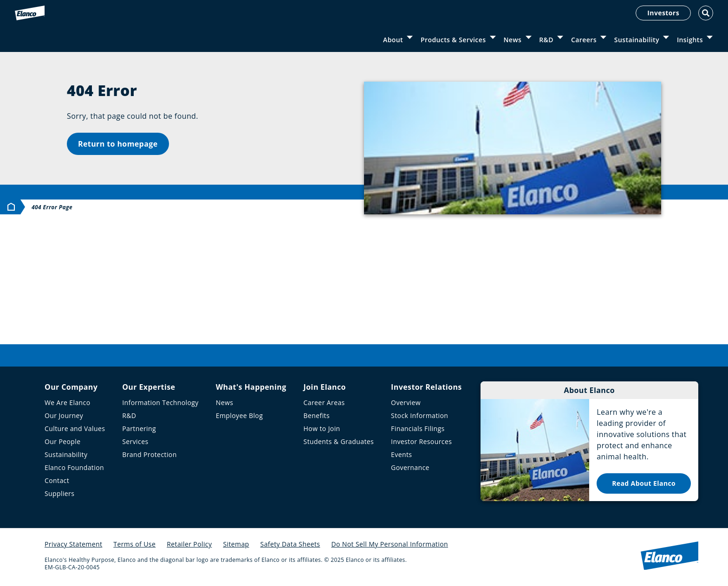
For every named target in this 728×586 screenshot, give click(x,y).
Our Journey (64, 415)
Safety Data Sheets (290, 544)
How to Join (322, 428)
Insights (690, 40)
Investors (663, 13)
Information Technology (160, 402)
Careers (584, 40)
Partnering (139, 428)
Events (401, 454)
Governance (410, 467)
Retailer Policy (189, 544)
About (393, 40)
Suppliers (59, 493)
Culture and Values (75, 428)
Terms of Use (134, 544)
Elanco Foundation (74, 467)
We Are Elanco (68, 402)
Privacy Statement (73, 544)
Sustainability (637, 40)
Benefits (317, 415)
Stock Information (419, 415)
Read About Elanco (644, 483)
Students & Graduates (339, 441)
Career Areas (324, 402)
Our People (63, 441)
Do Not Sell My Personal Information (390, 544)
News (512, 40)
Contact (57, 480)
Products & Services (453, 40)
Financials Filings (418, 428)
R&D (546, 40)
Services (135, 441)
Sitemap (236, 544)
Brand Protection (149, 454)
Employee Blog (239, 415)
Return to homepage (118, 144)
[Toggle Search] (706, 13)
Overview (406, 402)
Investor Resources (421, 441)
